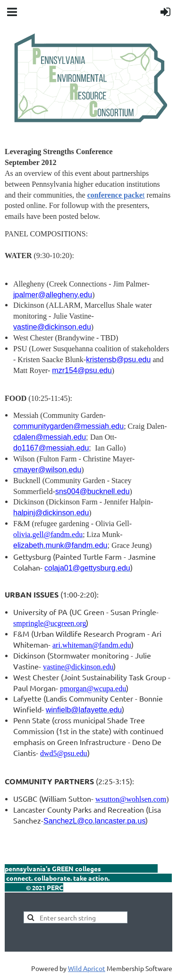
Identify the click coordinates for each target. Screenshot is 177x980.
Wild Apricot (87, 968)
